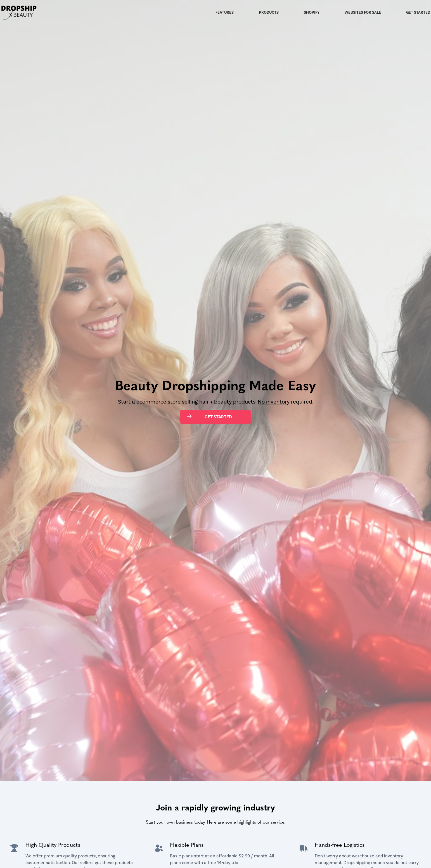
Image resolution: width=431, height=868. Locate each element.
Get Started (418, 13)
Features (225, 13)
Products (269, 13)
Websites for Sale (363, 13)
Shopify (312, 13)
